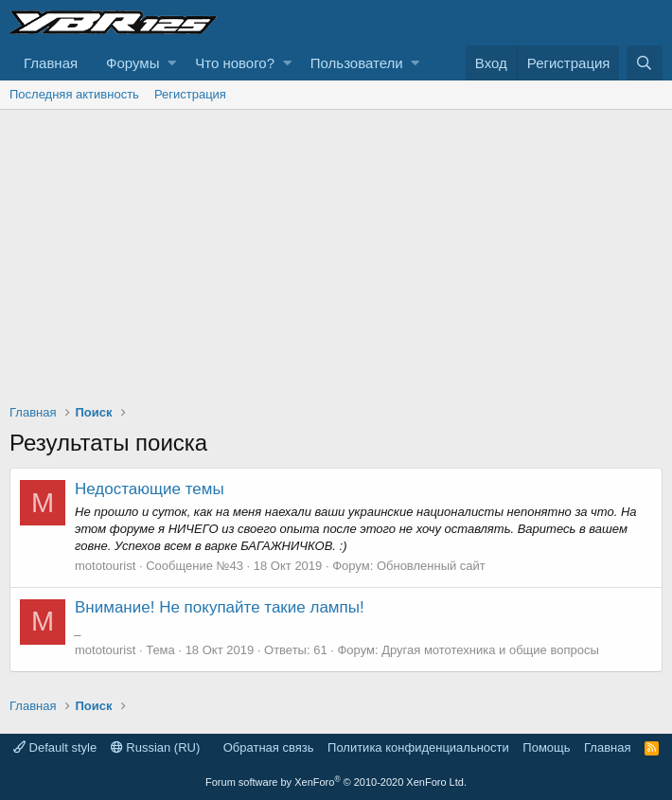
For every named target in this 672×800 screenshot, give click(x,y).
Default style (55, 747)
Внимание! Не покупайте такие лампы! (220, 607)
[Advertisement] (336, 252)
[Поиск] (645, 63)
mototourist (105, 566)
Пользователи (357, 63)
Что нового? (235, 63)
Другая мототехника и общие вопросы (490, 650)
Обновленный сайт (431, 566)
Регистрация (190, 94)
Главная (51, 63)
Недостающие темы (150, 489)
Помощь (546, 747)
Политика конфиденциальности (418, 747)
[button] (172, 63)
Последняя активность (74, 94)
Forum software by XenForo (336, 782)
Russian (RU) (156, 747)
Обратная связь (269, 747)
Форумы (133, 63)
